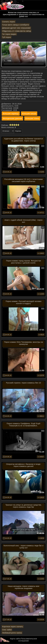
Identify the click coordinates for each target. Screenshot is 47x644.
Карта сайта (15, 639)
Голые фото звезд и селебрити (16, 25)
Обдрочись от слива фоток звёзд (16, 31)
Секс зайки (7, 630)
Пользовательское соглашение (28, 640)
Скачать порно (9, 22)
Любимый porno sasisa (12, 633)
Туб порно (7, 37)
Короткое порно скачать (13, 626)
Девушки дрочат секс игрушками (16, 28)
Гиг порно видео (9, 34)
